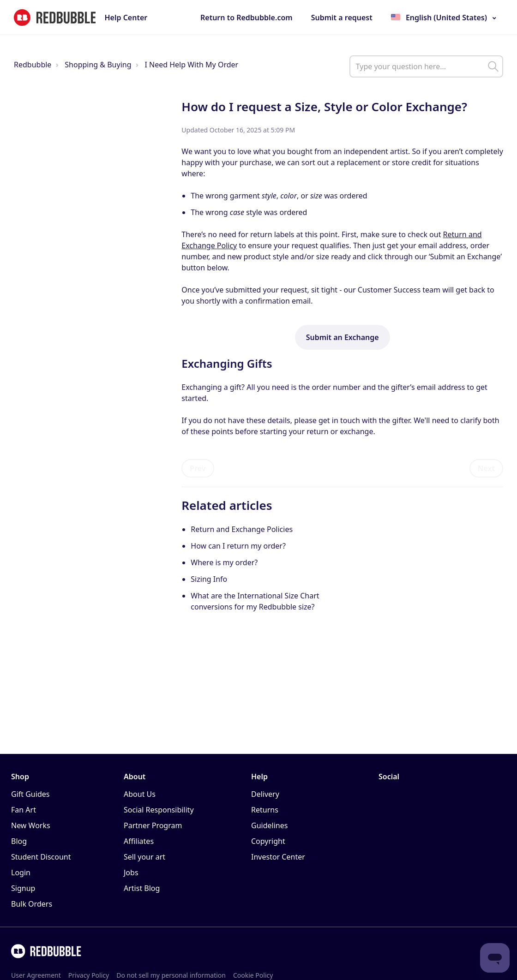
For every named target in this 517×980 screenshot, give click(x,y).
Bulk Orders (32, 904)
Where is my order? (224, 562)
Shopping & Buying (98, 65)
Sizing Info (209, 579)
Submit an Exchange (343, 337)
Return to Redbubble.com (246, 18)
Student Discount (41, 857)
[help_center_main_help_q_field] (426, 66)
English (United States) (446, 18)
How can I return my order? (238, 546)
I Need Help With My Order (191, 65)
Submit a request (342, 18)
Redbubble (33, 65)
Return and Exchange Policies (242, 529)
